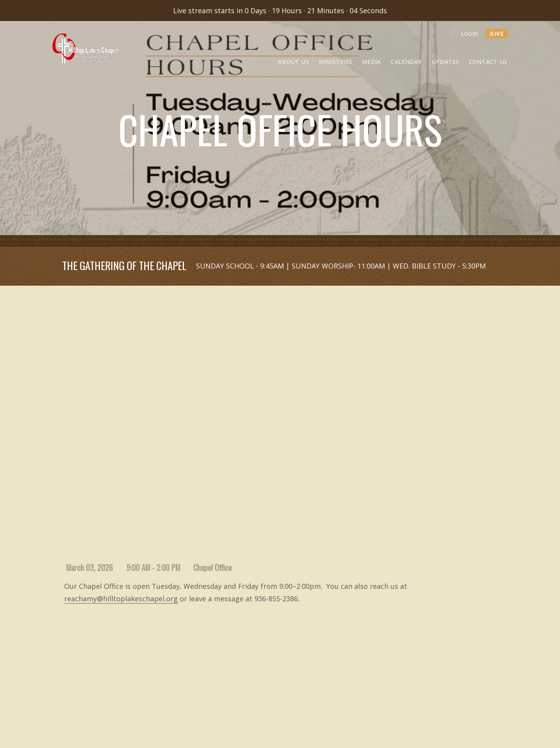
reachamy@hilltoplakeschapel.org (121, 599)
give (497, 34)
